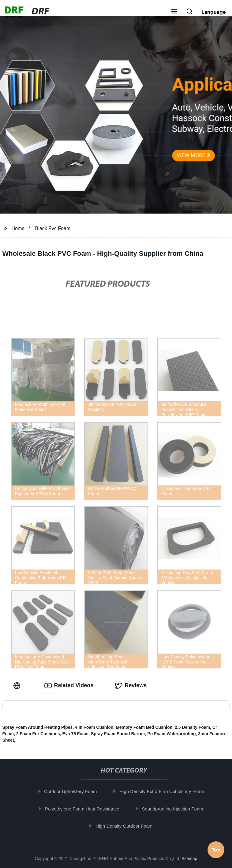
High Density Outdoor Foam (126, 826)
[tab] (18, 685)
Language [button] (214, 12)
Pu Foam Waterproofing (171, 734)
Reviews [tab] (131, 686)
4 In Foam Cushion (94, 727)
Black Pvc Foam (53, 228)
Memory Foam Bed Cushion (144, 727)
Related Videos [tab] (69, 686)
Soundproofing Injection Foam (174, 809)
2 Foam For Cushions (38, 734)
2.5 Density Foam (192, 727)
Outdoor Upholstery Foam (72, 791)
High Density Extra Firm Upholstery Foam (164, 791)
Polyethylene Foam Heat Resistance (84, 809)
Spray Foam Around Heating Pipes (38, 727)
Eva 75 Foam (76, 734)
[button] (174, 12)
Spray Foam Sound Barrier (118, 734)
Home (18, 228)
